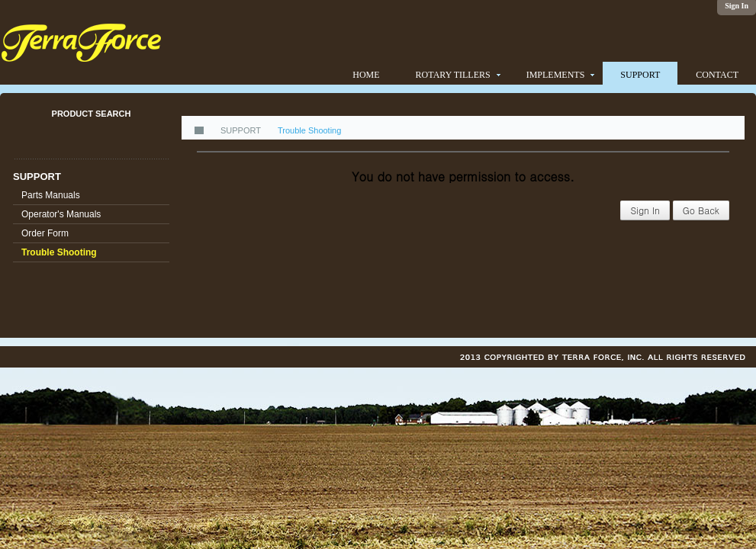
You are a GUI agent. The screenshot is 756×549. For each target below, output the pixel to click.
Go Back (701, 210)
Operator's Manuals (61, 214)
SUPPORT (37, 177)
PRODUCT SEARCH (92, 114)
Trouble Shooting (59, 252)
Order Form (45, 233)
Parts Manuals (51, 195)
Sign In (645, 210)
